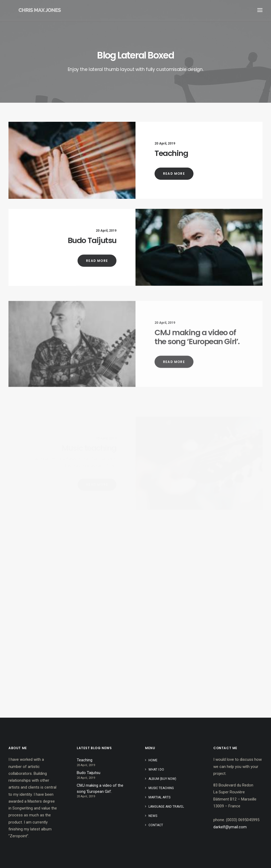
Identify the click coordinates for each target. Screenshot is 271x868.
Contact (156, 825)
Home (153, 760)
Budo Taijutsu (92, 257)
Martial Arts (159, 797)
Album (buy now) (162, 779)
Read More (174, 174)
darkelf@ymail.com (230, 827)
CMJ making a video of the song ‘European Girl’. (100, 788)
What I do (156, 770)
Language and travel (166, 807)
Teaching (171, 153)
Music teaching (161, 788)
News (153, 816)
